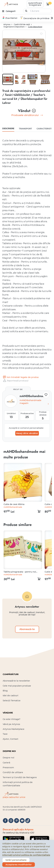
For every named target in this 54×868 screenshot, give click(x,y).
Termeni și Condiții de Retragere (20, 778)
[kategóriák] (9, 11)
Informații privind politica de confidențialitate (26, 855)
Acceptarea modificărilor (19, 865)
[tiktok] (28, 821)
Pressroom (8, 768)
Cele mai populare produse (17, 686)
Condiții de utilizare (13, 773)
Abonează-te (27, 629)
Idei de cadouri (11, 696)
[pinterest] (16, 821)
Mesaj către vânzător (27, 433)
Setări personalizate (16, 860)
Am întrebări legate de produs (20, 377)
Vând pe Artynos (11, 724)
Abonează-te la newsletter (16, 681)
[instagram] (11, 821)
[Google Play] (14, 839)
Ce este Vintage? (12, 719)
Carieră (6, 763)
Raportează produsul (15, 381)
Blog (5, 691)
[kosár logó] (48, 4)
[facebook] (5, 821)
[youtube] (22, 821)
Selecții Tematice (12, 701)
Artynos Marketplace (14, 729)
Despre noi (8, 758)
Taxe (5, 734)
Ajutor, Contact (11, 739)
